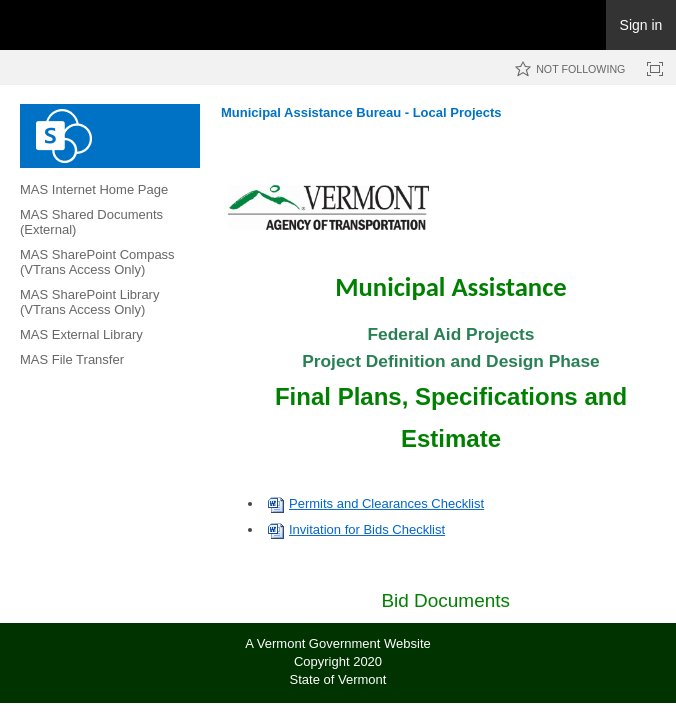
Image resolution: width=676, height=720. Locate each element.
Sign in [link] (641, 25)
